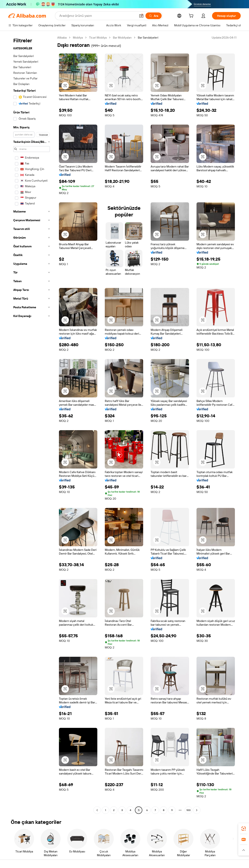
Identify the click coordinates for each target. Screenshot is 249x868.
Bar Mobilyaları (122, 38)
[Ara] (154, 16)
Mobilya (78, 38)
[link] (244, 829)
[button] (141, 16)
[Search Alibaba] (97, 16)
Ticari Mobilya (98, 38)
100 (189, 810)
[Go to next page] (197, 810)
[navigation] (32, 424)
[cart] (192, 16)
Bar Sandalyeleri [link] (148, 38)
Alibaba (62, 38)
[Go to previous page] (97, 810)
